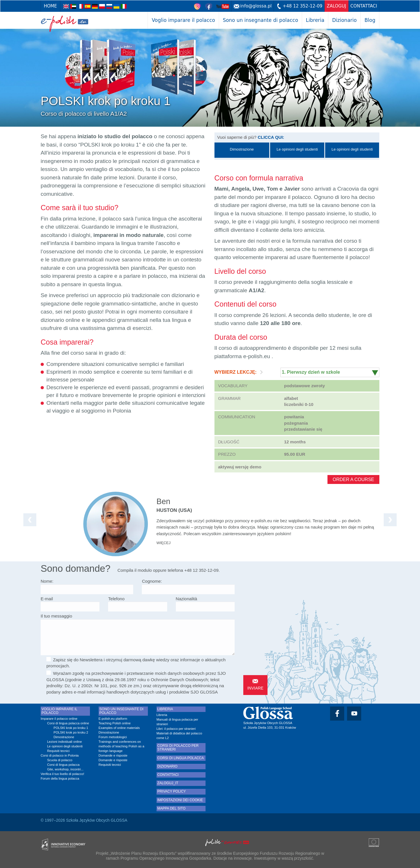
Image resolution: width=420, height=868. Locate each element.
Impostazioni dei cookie (180, 800)
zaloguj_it (168, 783)
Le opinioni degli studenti (65, 746)
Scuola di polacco (60, 760)
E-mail (47, 599)
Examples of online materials (119, 728)
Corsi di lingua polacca (63, 765)
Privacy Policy (172, 792)
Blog (370, 20)
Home (50, 6)
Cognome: (152, 581)
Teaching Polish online (115, 723)
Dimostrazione (64, 737)
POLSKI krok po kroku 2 (71, 732)
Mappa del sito (172, 809)
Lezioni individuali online (64, 742)
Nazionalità (187, 599)
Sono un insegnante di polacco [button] (260, 20)
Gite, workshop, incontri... (65, 769)
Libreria (315, 20)
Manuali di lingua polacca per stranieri (177, 722)
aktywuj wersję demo (240, 467)
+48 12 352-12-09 (302, 6)
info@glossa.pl (256, 6)
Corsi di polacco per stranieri (178, 748)
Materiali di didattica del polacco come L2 (179, 736)
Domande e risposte (113, 755)
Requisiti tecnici (58, 751)
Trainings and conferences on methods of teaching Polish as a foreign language (122, 746)
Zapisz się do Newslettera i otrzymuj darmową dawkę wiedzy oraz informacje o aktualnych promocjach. (136, 663)
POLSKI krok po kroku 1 (71, 728)
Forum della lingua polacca (60, 778)
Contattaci (364, 6)
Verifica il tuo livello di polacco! (62, 774)
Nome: (47, 581)
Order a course (353, 479)
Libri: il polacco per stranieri (176, 729)
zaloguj (336, 6)
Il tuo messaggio (56, 616)
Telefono (116, 599)
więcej (164, 543)
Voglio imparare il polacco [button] (183, 20)
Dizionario (344, 20)
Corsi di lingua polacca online (68, 723)
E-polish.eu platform (113, 719)
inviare (255, 688)
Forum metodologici (113, 737)
